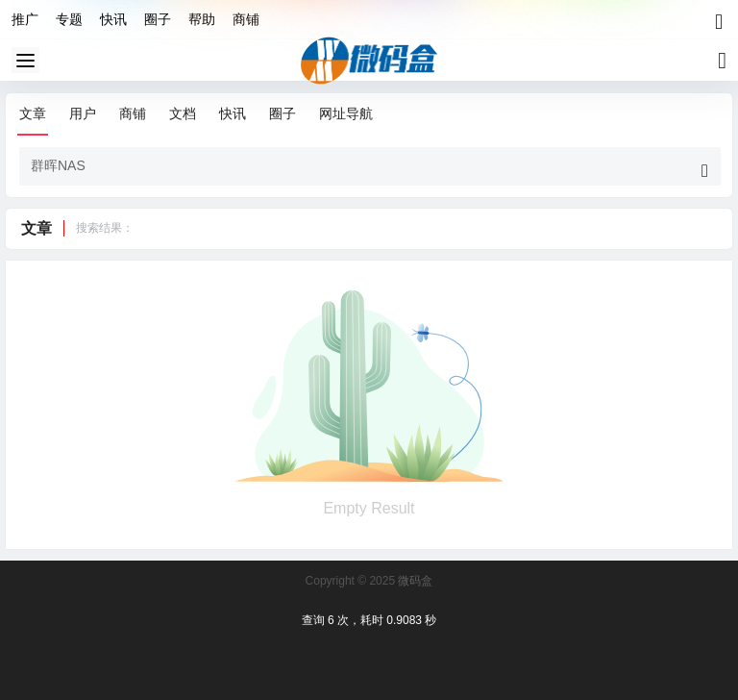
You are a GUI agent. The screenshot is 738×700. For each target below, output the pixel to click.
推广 (25, 19)
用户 (83, 113)
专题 (69, 19)
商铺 (246, 19)
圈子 (158, 19)
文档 (183, 113)
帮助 (202, 19)
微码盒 (414, 581)
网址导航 (346, 113)
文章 (33, 113)
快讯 (113, 19)
